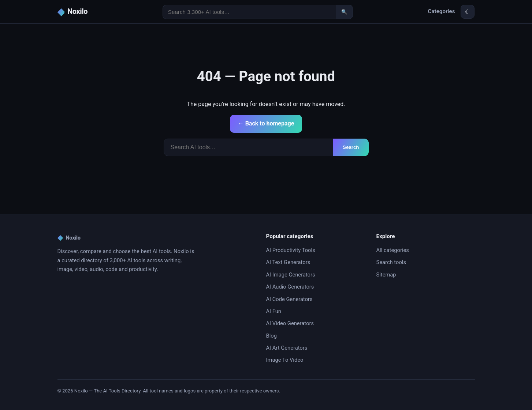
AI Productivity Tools (291, 250)
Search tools (391, 262)
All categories (393, 250)
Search (351, 147)
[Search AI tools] (249, 12)
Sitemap (386, 275)
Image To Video (285, 360)
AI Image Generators (291, 275)
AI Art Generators (287, 348)
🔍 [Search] (344, 12)
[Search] (249, 147)
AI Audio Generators (290, 287)
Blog (271, 336)
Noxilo (69, 238)
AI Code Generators (289, 299)
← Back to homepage (266, 123)
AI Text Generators (288, 262)
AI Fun (274, 311)
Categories (441, 11)
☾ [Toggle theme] (468, 12)
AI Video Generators (290, 323)
